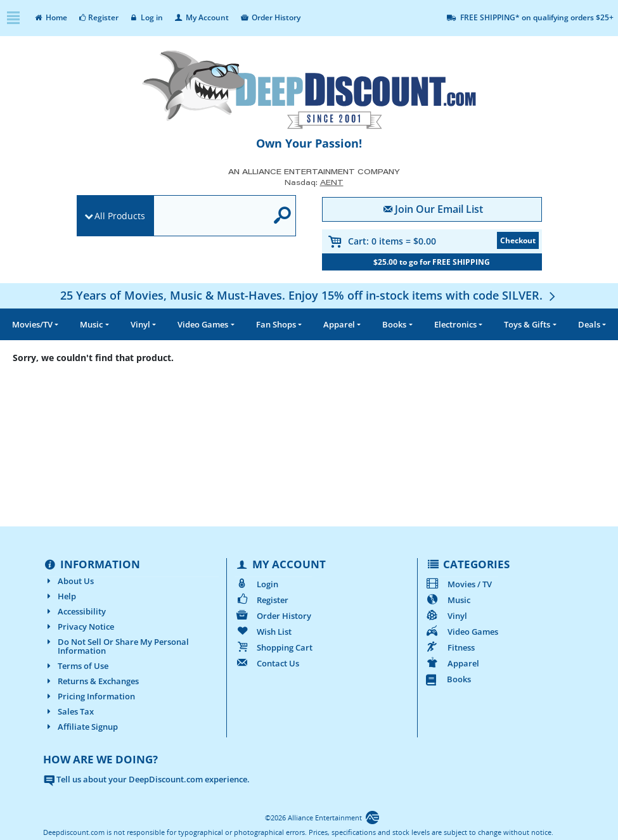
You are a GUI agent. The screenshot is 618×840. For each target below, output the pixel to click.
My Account (201, 17)
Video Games (462, 632)
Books (448, 679)
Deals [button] (589, 324)
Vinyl (446, 616)
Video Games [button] (203, 324)
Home (50, 17)
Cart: (392, 241)
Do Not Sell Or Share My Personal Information (116, 646)
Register (98, 17)
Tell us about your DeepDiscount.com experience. (146, 779)
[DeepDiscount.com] (309, 90)
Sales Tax (68, 711)
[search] (211, 216)
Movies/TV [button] (32, 324)
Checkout (518, 240)
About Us (68, 581)
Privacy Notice (79, 627)
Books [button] (394, 324)
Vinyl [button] (140, 324)
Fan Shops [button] (276, 324)
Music (448, 600)
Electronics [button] (455, 324)
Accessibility (74, 611)
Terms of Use (76, 666)
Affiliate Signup (80, 727)
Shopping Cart (274, 647)
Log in (146, 17)
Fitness (450, 647)
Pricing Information (89, 696)
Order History (270, 17)
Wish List (263, 632)
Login (256, 584)
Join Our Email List (431, 209)
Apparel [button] (339, 324)
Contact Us (267, 663)
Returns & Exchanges (91, 681)
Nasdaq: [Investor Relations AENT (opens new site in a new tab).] (314, 182)
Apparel (452, 663)
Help (60, 596)
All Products (120, 216)
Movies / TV (459, 584)
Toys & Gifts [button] (527, 324)
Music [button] (91, 324)
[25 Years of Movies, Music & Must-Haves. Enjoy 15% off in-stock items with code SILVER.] (309, 295)
